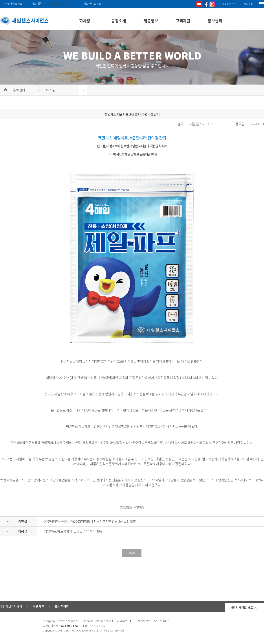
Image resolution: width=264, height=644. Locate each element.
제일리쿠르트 (229, 4)
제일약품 (37, 4)
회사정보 (86, 21)
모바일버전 (62, 606)
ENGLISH (248, 4)
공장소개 (119, 21)
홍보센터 (215, 21)
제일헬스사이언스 (62, 4)
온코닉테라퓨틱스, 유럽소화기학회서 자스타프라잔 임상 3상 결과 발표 (90, 521)
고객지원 (183, 21)
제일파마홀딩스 (14, 4)
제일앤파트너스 (92, 4)
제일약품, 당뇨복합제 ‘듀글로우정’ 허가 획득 (73, 531)
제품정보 (151, 21)
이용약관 (38, 606)
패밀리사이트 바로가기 (245, 607)
